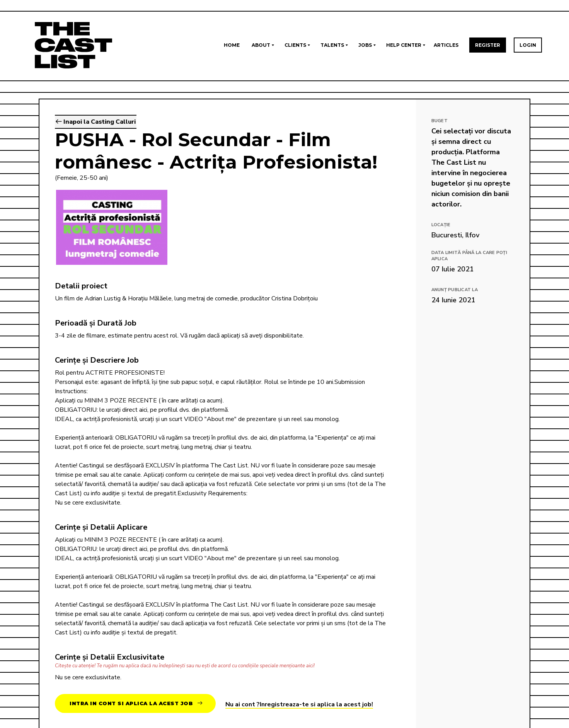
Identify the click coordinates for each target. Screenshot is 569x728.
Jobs (365, 45)
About (261, 45)
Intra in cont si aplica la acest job (136, 703)
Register (488, 45)
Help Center (404, 45)
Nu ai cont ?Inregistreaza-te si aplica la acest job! (299, 704)
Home (232, 45)
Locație (441, 225)
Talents (332, 45)
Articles (446, 45)
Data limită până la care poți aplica (469, 256)
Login (528, 45)
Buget (440, 121)
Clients (295, 45)
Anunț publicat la (455, 290)
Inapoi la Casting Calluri (96, 122)
